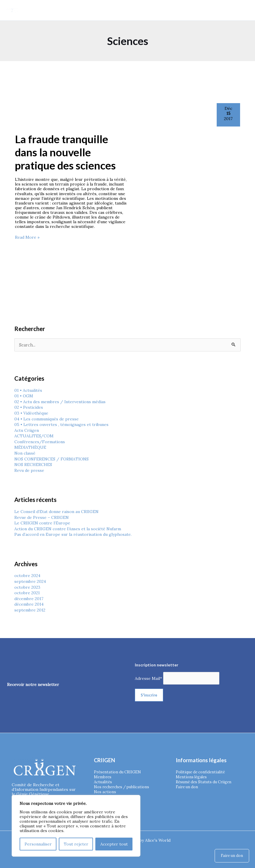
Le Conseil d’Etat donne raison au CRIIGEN (56, 511)
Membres (103, 776)
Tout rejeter (76, 844)
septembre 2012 (30, 610)
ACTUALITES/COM (34, 436)
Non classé (25, 453)
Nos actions (105, 791)
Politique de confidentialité (202, 772)
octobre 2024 (27, 575)
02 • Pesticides (29, 407)
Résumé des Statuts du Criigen (206, 781)
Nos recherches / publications (124, 786)
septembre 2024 (30, 581)
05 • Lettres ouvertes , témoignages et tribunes (61, 424)
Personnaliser (38, 844)
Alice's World (158, 840)
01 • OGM (24, 396)
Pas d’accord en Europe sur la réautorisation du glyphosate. (73, 534)
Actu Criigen (27, 430)
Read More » (27, 237)
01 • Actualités (28, 390)
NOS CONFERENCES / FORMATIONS (51, 459)
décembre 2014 (29, 604)
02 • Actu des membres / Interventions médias (60, 401)
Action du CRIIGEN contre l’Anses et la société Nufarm (68, 529)
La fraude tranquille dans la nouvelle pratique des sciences (65, 152)
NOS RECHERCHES (33, 464)
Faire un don (188, 786)
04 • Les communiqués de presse (46, 419)
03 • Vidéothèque (31, 413)
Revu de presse (29, 470)
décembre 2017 (29, 598)
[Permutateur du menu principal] (243, 10)
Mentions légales (192, 776)
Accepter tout (114, 844)
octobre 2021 (27, 592)
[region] (76, 825)
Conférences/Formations (40, 441)
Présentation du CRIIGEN (119, 772)
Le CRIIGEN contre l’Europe (42, 523)
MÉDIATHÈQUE (30, 447)
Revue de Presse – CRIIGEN (42, 517)
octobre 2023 (27, 587)
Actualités (104, 781)
